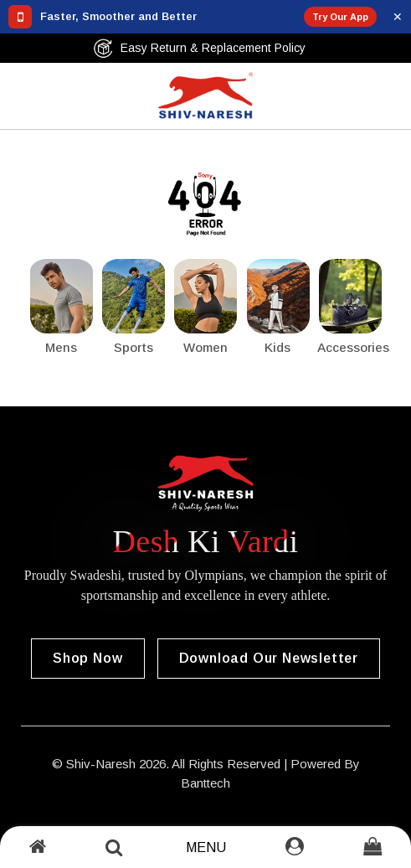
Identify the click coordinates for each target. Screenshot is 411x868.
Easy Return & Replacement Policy (199, 48)
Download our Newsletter (269, 658)
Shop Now (87, 658)
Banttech (205, 783)
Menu (206, 847)
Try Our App (340, 17)
